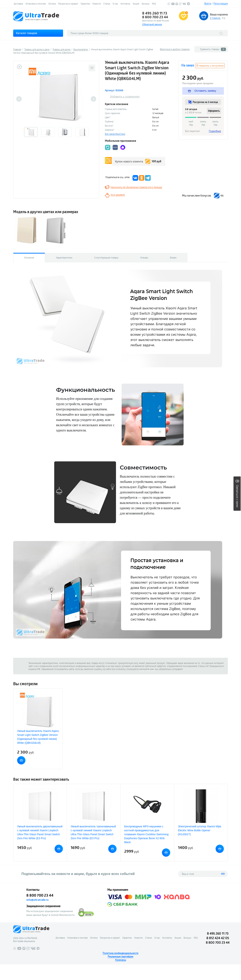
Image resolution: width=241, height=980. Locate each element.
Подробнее (215, 131)
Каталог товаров (27, 33)
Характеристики (64, 258)
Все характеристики (115, 134)
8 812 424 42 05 (218, 938)
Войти (208, 3)
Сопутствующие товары (106, 258)
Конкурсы (121, 960)
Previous (19, 99)
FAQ (154, 4)
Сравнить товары (213, 49)
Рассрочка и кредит (68, 4)
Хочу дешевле (118, 195)
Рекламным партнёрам (120, 956)
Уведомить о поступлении (210, 66)
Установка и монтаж (36, 4)
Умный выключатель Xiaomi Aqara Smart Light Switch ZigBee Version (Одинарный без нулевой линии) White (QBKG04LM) (38, 737)
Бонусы (146, 4)
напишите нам (146, 669)
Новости (97, 4)
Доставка (18, 4)
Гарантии (85, 4)
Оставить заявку (202, 91)
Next (93, 99)
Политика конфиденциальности (120, 953)
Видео (173, 258)
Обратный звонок (152, 24)
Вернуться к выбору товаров (175, 49)
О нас (115, 4)
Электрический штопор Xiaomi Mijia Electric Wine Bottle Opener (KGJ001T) (199, 830)
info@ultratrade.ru (37, 900)
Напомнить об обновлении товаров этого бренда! (136, 187)
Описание (29, 258)
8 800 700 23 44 (155, 17)
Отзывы (144, 258)
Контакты (125, 4)
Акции (136, 4)
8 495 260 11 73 (155, 13)
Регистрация (221, 3)
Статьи (107, 4)
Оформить (214, 111)
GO (223, 874)
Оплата (52, 4)
